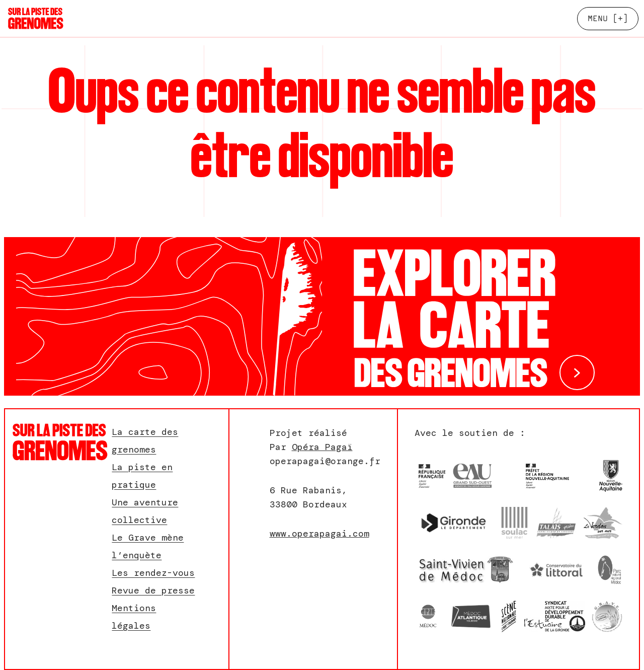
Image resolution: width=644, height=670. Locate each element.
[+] (608, 18)
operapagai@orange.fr (325, 461)
